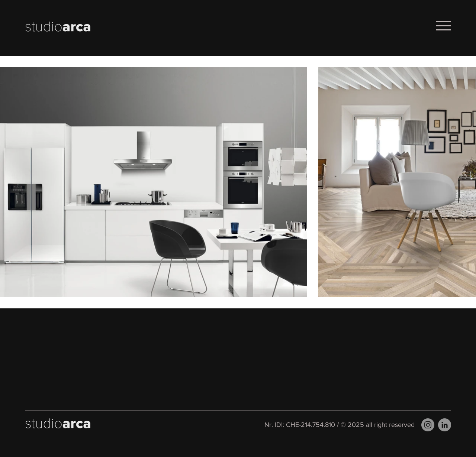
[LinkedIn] (445, 425)
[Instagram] (428, 425)
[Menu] (443, 25)
